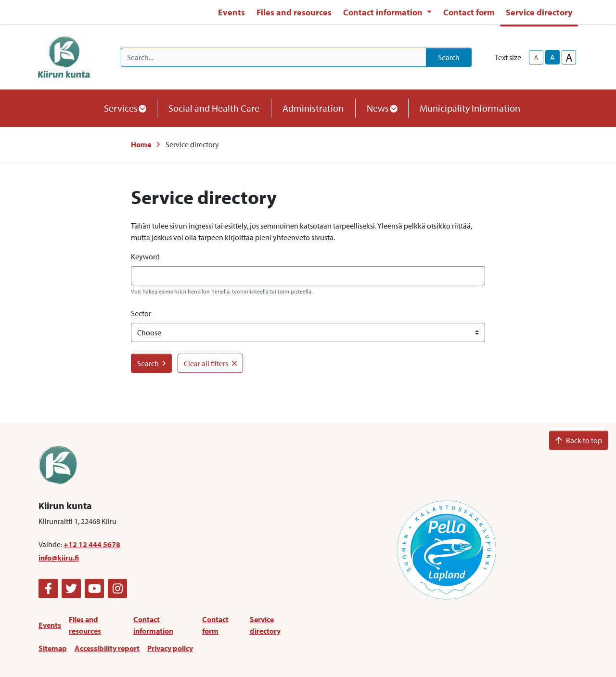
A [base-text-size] (552, 57)
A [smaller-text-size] (536, 57)
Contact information (153, 625)
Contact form (469, 12)
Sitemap (53, 648)
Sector (141, 313)
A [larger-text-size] (569, 57)
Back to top (579, 440)
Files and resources (294, 12)
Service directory (539, 12)
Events (231, 12)
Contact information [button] (384, 12)
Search (449, 57)
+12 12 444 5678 (92, 544)
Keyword (145, 256)
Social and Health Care (214, 108)
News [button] (382, 108)
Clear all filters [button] (210, 363)
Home (141, 144)
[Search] (274, 57)
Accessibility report (107, 648)
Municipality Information (470, 108)
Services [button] (125, 108)
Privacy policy (170, 648)
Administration (313, 108)
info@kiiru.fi (59, 558)
